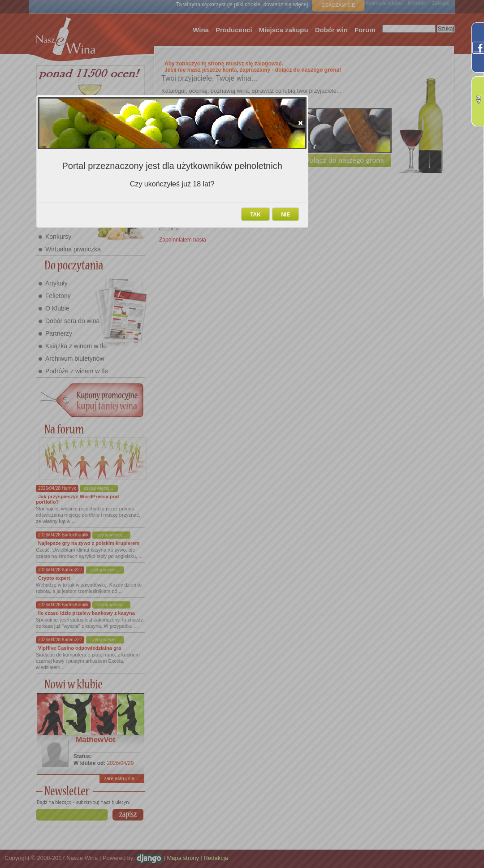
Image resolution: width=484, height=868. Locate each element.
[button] (300, 123)
